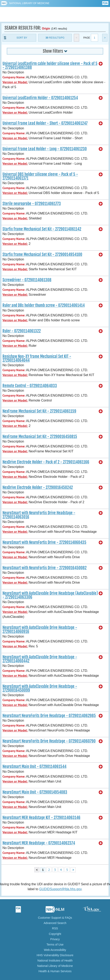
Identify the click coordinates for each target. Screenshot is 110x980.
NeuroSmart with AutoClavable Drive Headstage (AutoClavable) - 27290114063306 (50, 595)
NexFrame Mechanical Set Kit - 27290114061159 (39, 411)
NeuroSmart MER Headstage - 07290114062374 (39, 843)
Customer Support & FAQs (55, 918)
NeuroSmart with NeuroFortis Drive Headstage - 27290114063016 (39, 515)
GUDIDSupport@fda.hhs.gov (60, 889)
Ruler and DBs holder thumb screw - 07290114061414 (44, 305)
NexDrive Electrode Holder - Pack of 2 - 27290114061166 (46, 462)
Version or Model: (15, 82)
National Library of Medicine (29, 3)
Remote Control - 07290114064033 (30, 386)
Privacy (55, 939)
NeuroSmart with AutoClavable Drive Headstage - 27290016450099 (40, 688)
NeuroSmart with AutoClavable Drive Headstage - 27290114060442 (40, 659)
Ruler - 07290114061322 (22, 331)
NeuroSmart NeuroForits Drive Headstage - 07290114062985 (49, 716)
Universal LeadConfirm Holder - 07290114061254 (40, 98)
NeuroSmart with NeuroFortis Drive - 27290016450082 (45, 568)
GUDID (55, 14)
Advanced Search (55, 923)
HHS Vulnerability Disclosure (55, 955)
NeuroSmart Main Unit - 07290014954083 (35, 792)
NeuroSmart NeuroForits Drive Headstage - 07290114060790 (49, 741)
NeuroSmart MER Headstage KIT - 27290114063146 (41, 818)
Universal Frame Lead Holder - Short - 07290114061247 (45, 123)
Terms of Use (55, 945)
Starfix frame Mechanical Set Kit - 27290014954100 (42, 254)
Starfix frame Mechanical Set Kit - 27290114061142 (42, 229)
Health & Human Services (55, 971)
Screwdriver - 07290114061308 (27, 280)
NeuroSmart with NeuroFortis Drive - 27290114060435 (44, 542)
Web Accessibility (55, 950)
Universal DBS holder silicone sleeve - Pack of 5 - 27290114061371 (40, 176)
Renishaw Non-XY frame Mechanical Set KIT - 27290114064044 (37, 358)
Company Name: (14, 77)
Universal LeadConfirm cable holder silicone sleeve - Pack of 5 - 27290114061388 (50, 66)
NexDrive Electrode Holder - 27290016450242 (38, 487)
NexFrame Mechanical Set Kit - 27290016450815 (40, 437)
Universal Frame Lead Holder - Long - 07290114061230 (45, 149)
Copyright (55, 934)
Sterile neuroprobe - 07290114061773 (32, 204)
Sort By (22, 38)
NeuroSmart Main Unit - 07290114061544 (34, 767)
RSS (55, 928)
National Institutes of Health (55, 961)
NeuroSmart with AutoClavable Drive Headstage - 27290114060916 (40, 629)
